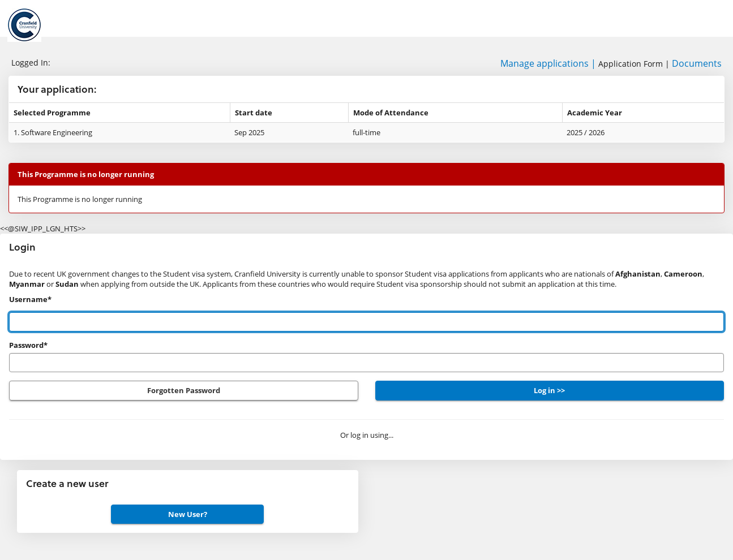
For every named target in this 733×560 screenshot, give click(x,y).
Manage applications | (548, 63)
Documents (697, 63)
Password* (28, 345)
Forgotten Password (184, 390)
